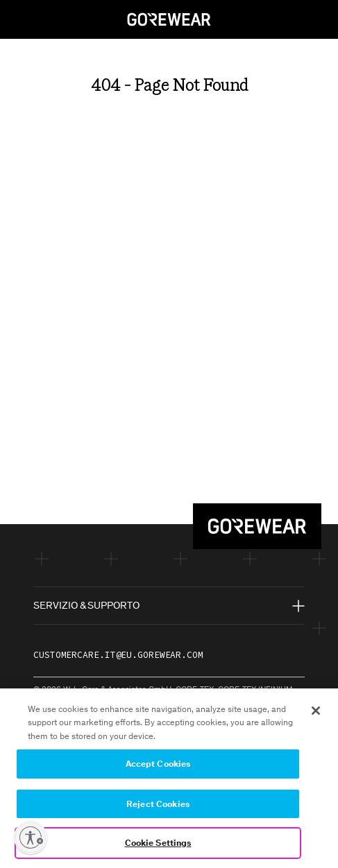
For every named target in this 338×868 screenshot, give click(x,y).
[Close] (316, 713)
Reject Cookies (158, 806)
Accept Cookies (158, 766)
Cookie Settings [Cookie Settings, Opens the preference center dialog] (158, 845)
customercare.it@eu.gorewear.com (118, 655)
